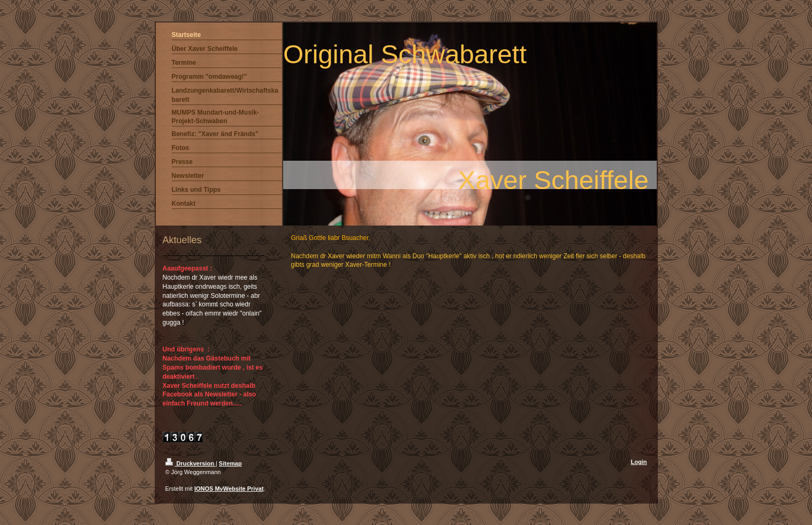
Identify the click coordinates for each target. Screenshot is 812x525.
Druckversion (191, 463)
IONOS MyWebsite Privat (229, 489)
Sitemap (230, 463)
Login (639, 462)
